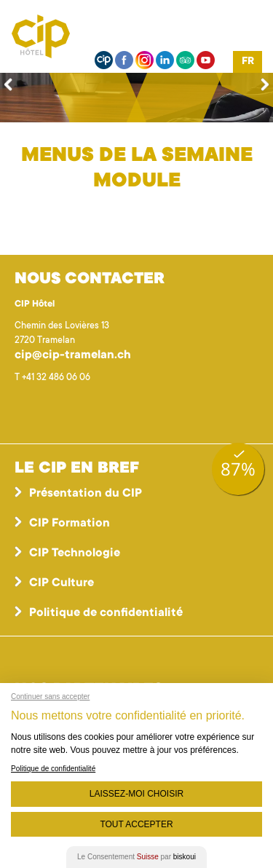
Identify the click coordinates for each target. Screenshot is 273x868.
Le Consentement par (136, 857)
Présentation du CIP (86, 494)
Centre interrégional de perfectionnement (58, 36)
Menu (248, 33)
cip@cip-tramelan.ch (73, 355)
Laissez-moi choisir (136, 794)
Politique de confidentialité (106, 613)
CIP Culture (62, 583)
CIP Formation (70, 524)
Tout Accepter (136, 824)
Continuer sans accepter (50, 697)
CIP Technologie (75, 553)
